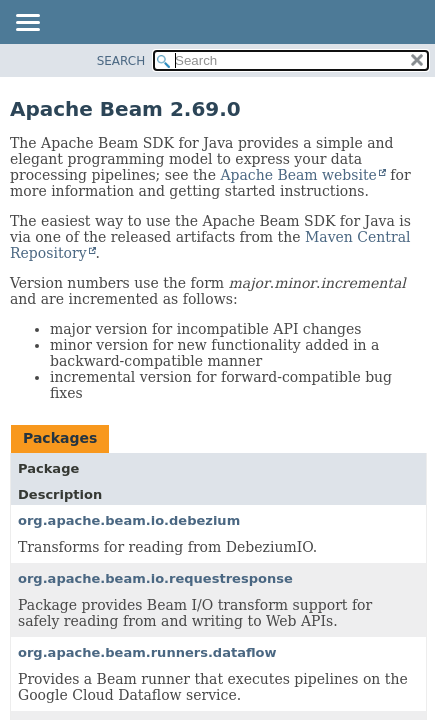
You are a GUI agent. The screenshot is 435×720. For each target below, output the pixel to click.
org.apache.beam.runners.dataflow (147, 652)
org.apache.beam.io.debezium (129, 520)
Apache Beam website (298, 175)
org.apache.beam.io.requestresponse (155, 578)
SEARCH (121, 61)
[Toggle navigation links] (27, 24)
